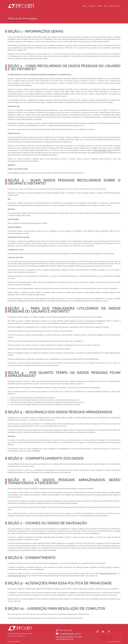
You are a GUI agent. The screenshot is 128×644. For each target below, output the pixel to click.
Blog (106, 6)
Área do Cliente (114, 6)
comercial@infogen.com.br (17, 576)
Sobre (85, 6)
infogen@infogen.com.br (108, 573)
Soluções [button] (92, 6)
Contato (99, 6)
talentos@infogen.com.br (103, 150)
